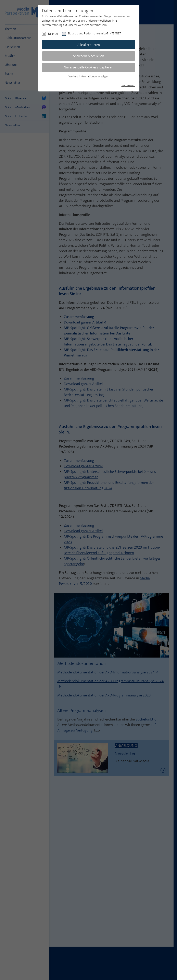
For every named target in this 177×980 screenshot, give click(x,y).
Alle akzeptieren (89, 45)
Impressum (128, 85)
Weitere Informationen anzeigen (88, 76)
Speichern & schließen (89, 56)
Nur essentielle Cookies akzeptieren (89, 67)
